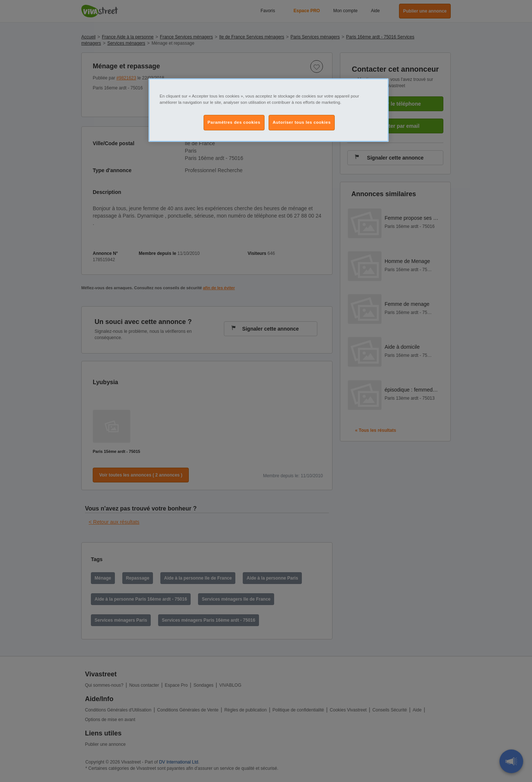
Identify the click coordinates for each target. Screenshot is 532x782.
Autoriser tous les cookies (302, 122)
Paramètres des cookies (234, 122)
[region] (269, 110)
